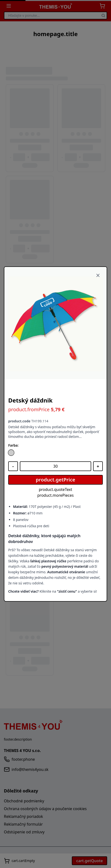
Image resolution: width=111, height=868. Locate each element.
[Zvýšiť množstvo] (98, 466)
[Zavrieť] (98, 276)
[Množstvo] (55, 466)
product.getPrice (55, 480)
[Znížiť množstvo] (13, 466)
